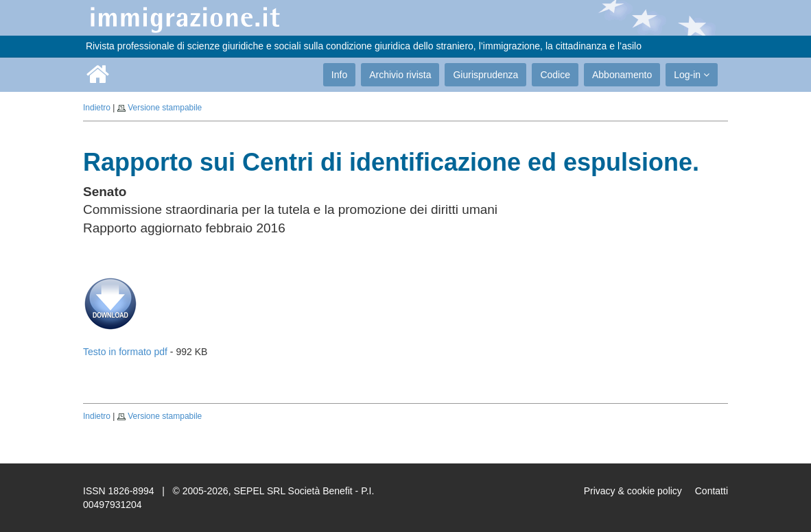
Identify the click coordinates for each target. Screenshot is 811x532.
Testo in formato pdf (125, 352)
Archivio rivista (400, 75)
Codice (555, 75)
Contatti (712, 491)
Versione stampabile (165, 108)
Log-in (692, 75)
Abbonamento (622, 75)
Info (339, 75)
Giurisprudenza (485, 75)
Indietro (97, 108)
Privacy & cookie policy (633, 491)
